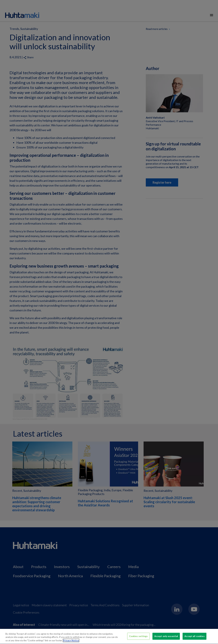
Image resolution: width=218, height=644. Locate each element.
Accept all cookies (194, 638)
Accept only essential (166, 638)
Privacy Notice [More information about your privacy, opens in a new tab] (71, 642)
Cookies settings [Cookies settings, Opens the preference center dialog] (138, 638)
